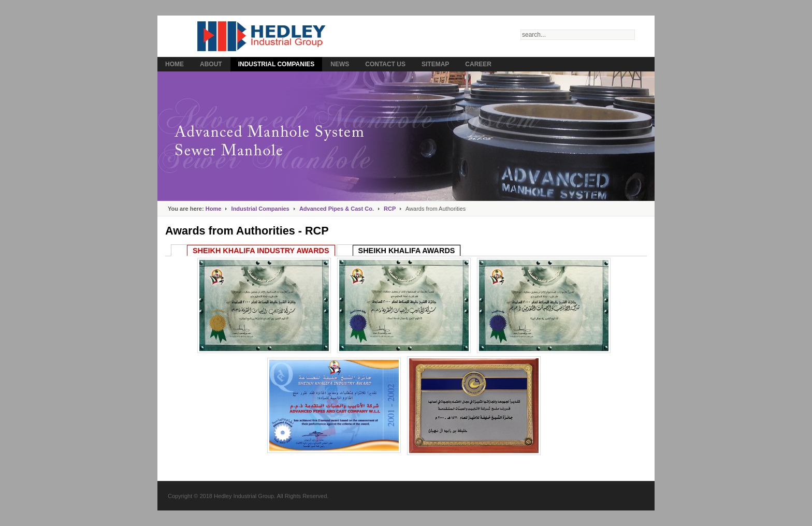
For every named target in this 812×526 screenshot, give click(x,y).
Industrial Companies (260, 209)
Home (214, 209)
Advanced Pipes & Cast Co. (337, 209)
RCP (390, 209)
